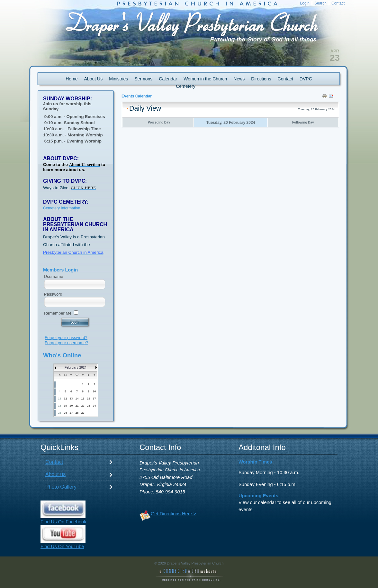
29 (83, 413)
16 (88, 399)
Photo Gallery (61, 487)
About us (55, 474)
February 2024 (76, 367)
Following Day (303, 122)
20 (71, 406)
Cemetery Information (62, 208)
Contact (54, 462)
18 (59, 406)
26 (65, 413)
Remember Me (58, 313)
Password (53, 294)
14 (77, 399)
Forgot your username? (66, 343)
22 (83, 406)
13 (71, 399)
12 (65, 399)
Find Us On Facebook (63, 522)
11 (59, 399)
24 (94, 406)
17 (94, 399)
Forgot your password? (66, 338)
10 (94, 391)
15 (83, 399)
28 (77, 413)
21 (77, 406)
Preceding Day (159, 122)
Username (54, 276)
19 (65, 406)
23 (88, 406)
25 (59, 413)
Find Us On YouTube (62, 547)
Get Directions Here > (173, 514)
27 (71, 413)
